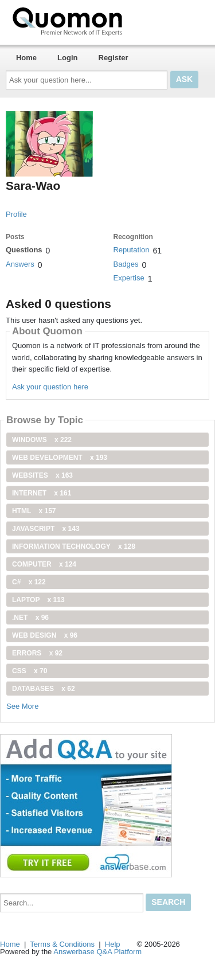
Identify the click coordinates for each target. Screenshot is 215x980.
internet (42, 493)
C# (29, 582)
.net (30, 618)
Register (114, 58)
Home (26, 58)
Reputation (131, 250)
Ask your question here (50, 387)
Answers (20, 264)
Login (67, 58)
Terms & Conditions (62, 944)
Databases (44, 689)
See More (22, 706)
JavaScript (46, 529)
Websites (42, 475)
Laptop (38, 600)
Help (113, 944)
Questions (24, 250)
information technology (74, 546)
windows (42, 440)
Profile (16, 214)
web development (60, 458)
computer (44, 564)
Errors (37, 653)
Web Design (45, 635)
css (30, 671)
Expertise (128, 278)
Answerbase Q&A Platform (97, 952)
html (34, 511)
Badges (126, 264)
